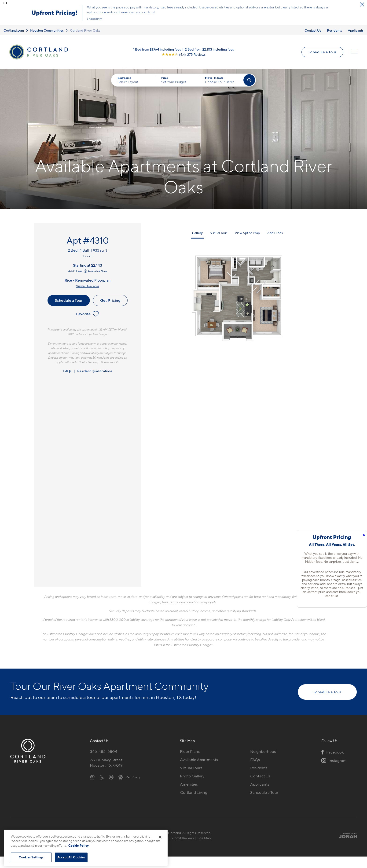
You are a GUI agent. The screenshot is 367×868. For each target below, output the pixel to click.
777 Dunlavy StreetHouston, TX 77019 (106, 763)
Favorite (87, 314)
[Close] (160, 837)
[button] (4, 3)
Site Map (204, 838)
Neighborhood (263, 751)
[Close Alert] (362, 4)
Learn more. (95, 19)
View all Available (88, 286)
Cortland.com (14, 30)
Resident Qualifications (95, 371)
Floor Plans (190, 751)
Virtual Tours (191, 768)
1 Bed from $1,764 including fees (157, 49)
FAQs (67, 371)
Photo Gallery (192, 776)
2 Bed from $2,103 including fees (209, 49)
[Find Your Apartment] (249, 80)
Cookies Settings (31, 857)
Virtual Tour (219, 233)
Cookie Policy (79, 846)
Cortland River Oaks (85, 30)
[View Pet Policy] (129, 777)
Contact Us (313, 30)
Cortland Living (194, 792)
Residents (334, 30)
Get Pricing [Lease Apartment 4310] (110, 300)
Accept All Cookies (71, 857)
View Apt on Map (247, 233)
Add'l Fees (78, 271)
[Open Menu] (354, 52)
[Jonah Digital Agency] (346, 835)
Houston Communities (47, 30)
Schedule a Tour (322, 52)
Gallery (197, 233)
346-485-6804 (104, 751)
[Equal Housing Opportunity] (92, 777)
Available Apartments (199, 760)
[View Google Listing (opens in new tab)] (184, 54)
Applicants (356, 30)
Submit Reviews (182, 838)
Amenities (189, 784)
